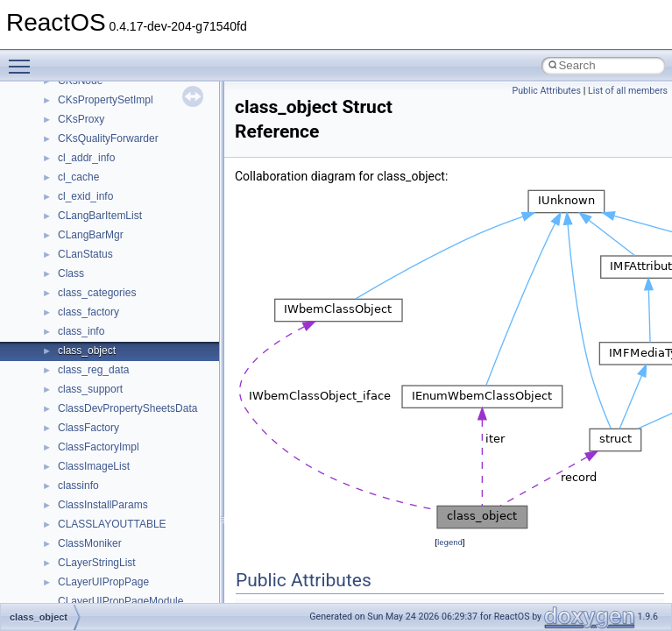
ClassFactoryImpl (99, 447)
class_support (90, 389)
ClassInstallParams (103, 505)
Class (71, 273)
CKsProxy (81, 119)
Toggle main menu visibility (24, 59)
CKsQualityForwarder (108, 138)
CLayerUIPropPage (103, 582)
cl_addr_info (86, 158)
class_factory (88, 312)
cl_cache (78, 177)
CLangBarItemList (100, 216)
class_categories (97, 293)
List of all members (628, 91)
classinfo (78, 486)
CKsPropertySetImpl (106, 100)
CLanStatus (85, 254)
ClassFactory (88, 428)
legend (450, 542)
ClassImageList (94, 466)
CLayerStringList (97, 563)
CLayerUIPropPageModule (120, 601)
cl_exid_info (85, 196)
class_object (87, 351)
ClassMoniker (90, 543)
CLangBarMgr (91, 235)
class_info (81, 331)
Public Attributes (546, 91)
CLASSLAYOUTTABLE (112, 524)
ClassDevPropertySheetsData (127, 408)
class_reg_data (93, 370)
